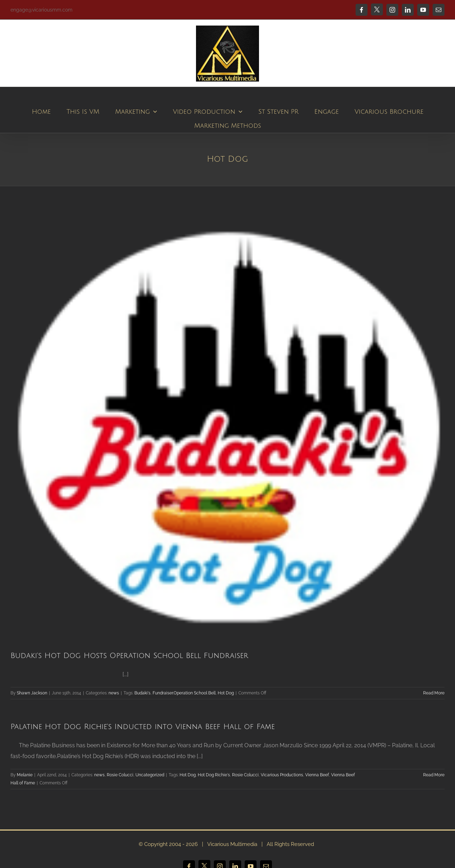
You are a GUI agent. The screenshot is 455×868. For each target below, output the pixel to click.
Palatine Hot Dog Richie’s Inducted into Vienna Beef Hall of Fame (143, 727)
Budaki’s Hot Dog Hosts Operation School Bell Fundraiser (129, 656)
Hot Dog (226, 693)
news (114, 693)
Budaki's (142, 693)
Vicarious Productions (282, 775)
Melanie (25, 775)
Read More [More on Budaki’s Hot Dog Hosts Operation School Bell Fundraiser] (434, 693)
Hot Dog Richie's (214, 775)
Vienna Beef (317, 775)
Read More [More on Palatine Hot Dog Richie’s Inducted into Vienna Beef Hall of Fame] (434, 775)
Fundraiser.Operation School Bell (184, 693)
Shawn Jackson (32, 693)
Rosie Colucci (120, 775)
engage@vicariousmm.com (41, 10)
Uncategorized (150, 775)
